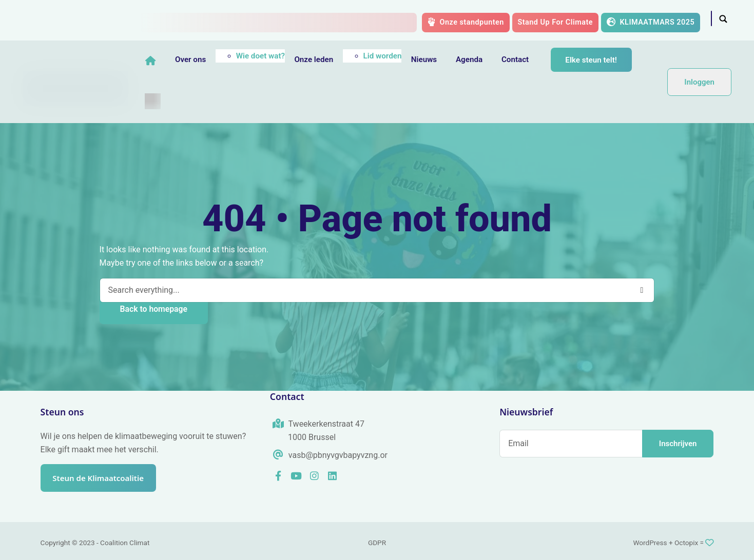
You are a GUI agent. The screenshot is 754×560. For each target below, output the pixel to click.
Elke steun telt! (615, 60)
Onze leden (337, 59)
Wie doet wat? (284, 56)
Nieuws (447, 59)
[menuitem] (176, 101)
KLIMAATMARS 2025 (651, 22)
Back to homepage (154, 309)
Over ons (214, 59)
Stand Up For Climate (555, 22)
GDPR (377, 543)
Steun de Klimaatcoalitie (103, 478)
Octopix (686, 543)
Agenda (492, 59)
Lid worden (406, 56)
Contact (538, 59)
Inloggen (699, 82)
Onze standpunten (466, 22)
